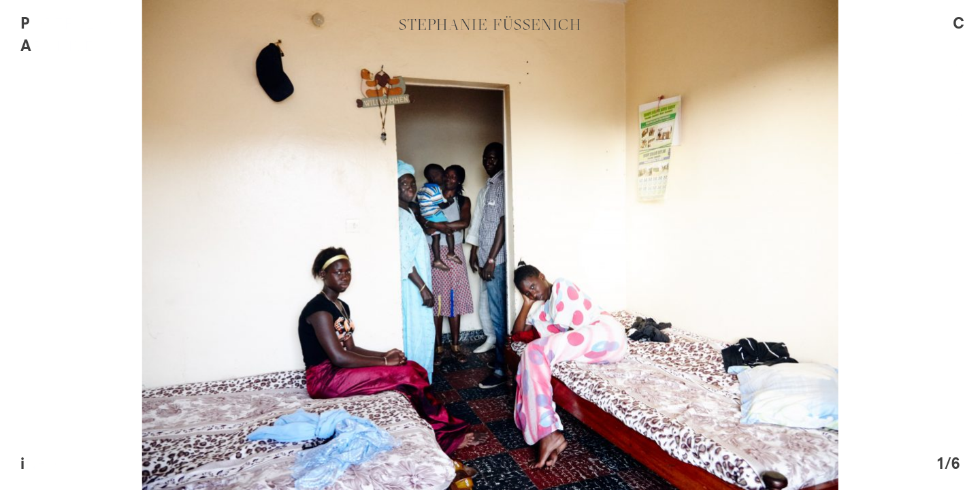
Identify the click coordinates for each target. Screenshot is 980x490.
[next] (735, 245)
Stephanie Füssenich (490, 24)
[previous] (245, 245)
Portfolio (66, 24)
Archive (57, 47)
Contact (953, 92)
